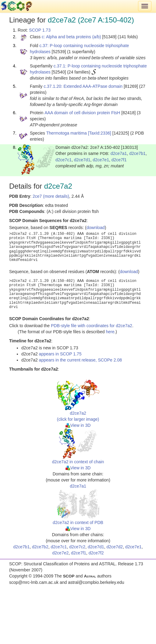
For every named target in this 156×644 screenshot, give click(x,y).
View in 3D (78, 425)
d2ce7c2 (77, 547)
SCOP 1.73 (40, 30)
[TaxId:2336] (100, 133)
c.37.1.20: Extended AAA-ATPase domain (83, 86)
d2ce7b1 (137, 153)
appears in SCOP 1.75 (60, 354)
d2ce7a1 (119, 153)
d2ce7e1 (101, 160)
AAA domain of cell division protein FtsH (82, 113)
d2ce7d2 (115, 547)
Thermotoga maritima (67, 133)
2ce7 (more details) (51, 196)
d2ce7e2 (61, 553)
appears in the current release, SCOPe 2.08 (80, 360)
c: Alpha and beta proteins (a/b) (71, 37)
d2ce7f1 (119, 160)
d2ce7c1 (64, 160)
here (110, 332)
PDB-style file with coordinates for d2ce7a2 (92, 326)
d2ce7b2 (40, 547)
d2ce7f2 (96, 553)
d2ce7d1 (82, 160)
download (96, 228)
